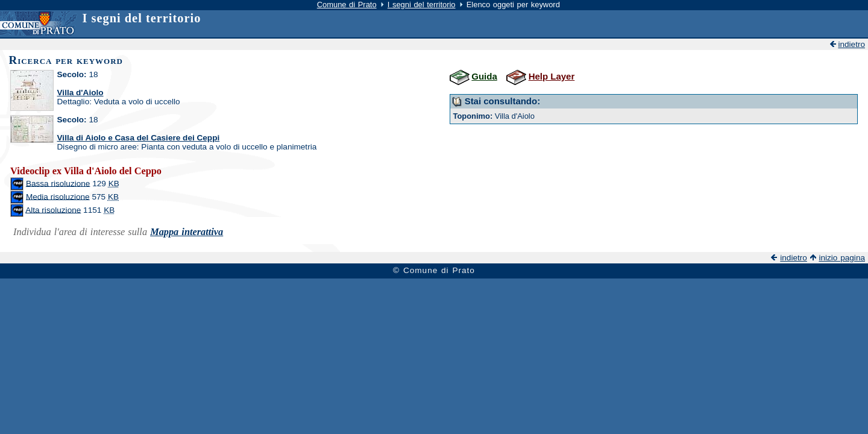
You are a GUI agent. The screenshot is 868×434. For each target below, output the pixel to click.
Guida (484, 76)
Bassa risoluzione (58, 183)
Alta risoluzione (53, 209)
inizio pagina (842, 258)
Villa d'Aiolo (80, 93)
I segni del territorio (422, 5)
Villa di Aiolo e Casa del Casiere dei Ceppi (139, 138)
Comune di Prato (347, 5)
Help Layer (552, 76)
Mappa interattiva (187, 232)
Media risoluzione (58, 196)
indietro (851, 44)
